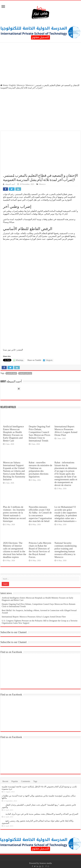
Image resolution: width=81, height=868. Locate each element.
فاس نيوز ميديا (9, 350)
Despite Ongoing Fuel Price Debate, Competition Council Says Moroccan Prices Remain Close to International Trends (40, 434)
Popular (15, 781)
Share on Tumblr (34, 360)
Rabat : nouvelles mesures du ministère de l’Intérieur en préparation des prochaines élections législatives (40, 470)
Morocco (21, 85)
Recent (5, 781)
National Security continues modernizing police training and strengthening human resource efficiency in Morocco (66, 550)
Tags (35, 781)
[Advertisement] (40, 63)
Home (4, 85)
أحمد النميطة (10, 184)
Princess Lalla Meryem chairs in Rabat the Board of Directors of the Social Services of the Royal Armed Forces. (40, 550)
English (12, 85)
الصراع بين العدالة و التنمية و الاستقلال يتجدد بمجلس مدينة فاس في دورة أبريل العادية (42, 814)
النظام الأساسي (11, 373)
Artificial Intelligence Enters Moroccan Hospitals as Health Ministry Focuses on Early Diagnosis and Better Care (13, 434)
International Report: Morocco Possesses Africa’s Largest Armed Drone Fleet (66, 431)
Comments (26, 781)
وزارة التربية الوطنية (25, 373)
